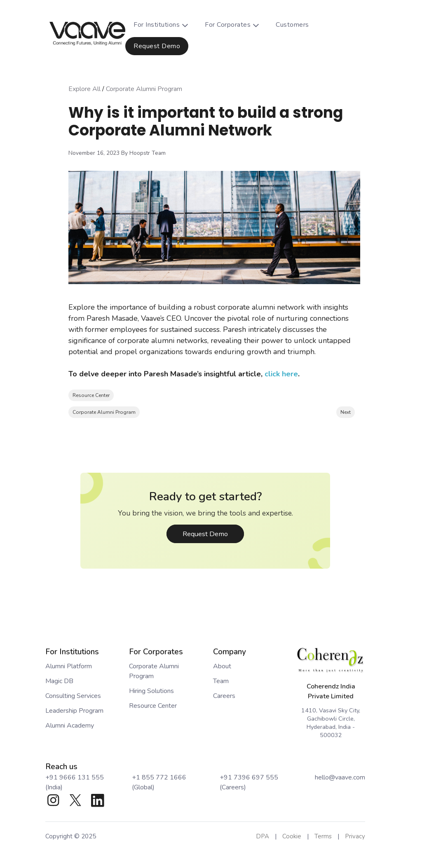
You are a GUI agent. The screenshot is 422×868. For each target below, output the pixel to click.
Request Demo (157, 46)
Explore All (84, 89)
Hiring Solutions (151, 691)
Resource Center (91, 395)
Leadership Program (74, 711)
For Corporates (236, 25)
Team (221, 681)
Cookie (292, 836)
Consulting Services (73, 696)
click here (281, 374)
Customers (292, 25)
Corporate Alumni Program (144, 89)
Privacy (355, 836)
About (222, 666)
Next (346, 412)
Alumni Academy (70, 726)
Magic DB (59, 681)
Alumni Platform (69, 666)
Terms (323, 836)
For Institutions (165, 25)
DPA (263, 836)
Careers (224, 696)
